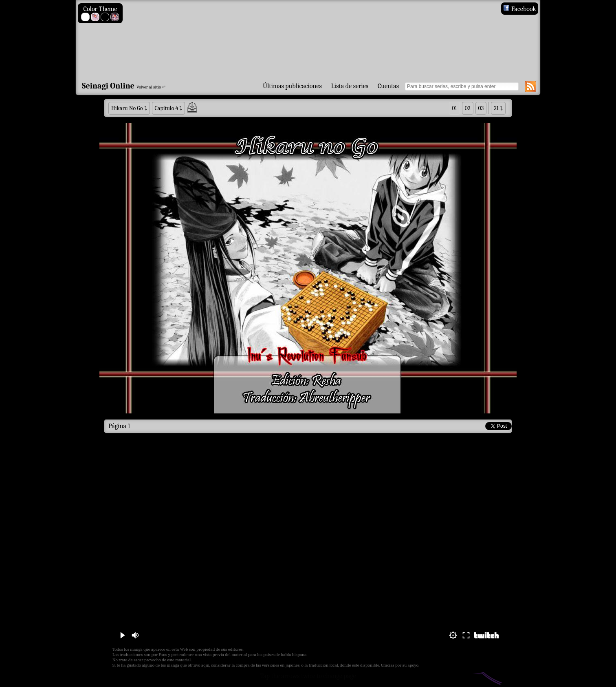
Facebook (520, 9)
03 (481, 108)
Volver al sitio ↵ (151, 87)
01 (454, 108)
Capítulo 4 (167, 108)
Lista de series (350, 86)
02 (468, 108)
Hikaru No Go (127, 108)
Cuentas (388, 86)
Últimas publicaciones (292, 86)
